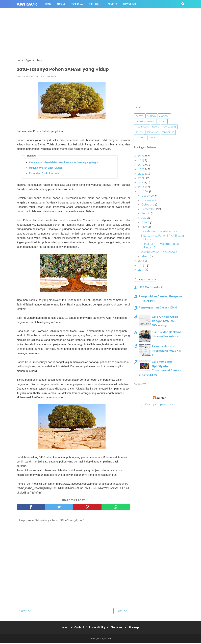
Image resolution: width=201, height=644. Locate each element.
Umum (153, 138)
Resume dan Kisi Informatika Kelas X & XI (167, 351)
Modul (61, 4)
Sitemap (138, 628)
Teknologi (153, 132)
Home (48, 4)
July (144, 218)
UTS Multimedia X (151, 287)
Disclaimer (119, 628)
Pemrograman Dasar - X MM (158, 308)
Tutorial (77, 4)
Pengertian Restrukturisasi (44, 174)
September (149, 209)
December (148, 196)
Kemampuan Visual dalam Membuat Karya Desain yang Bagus (64, 163)
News (156, 127)
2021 (142, 178)
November (148, 200)
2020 (142, 182)
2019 (142, 187)
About (62, 628)
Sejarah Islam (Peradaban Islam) (161, 231)
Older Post (121, 612)
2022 (142, 174)
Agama (140, 116)
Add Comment (48, 78)
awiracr (27, 4)
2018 (142, 191)
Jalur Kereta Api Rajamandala (159, 252)
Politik (112, 4)
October (147, 205)
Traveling (129, 4)
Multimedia (142, 127)
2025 (142, 160)
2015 (142, 265)
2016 (142, 261)
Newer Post (25, 612)
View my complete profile (159, 404)
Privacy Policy (97, 628)
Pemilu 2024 (169, 127)
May (144, 227)
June (145, 222)
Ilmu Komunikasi (145, 121)
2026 (142, 156)
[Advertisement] (100, 23)
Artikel (94, 4)
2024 (142, 165)
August (146, 213)
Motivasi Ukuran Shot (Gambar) (47, 169)
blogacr (164, 116)
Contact (77, 628)
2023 (142, 169)
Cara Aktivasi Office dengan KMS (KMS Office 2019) (165, 321)
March (146, 256)
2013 (142, 270)
